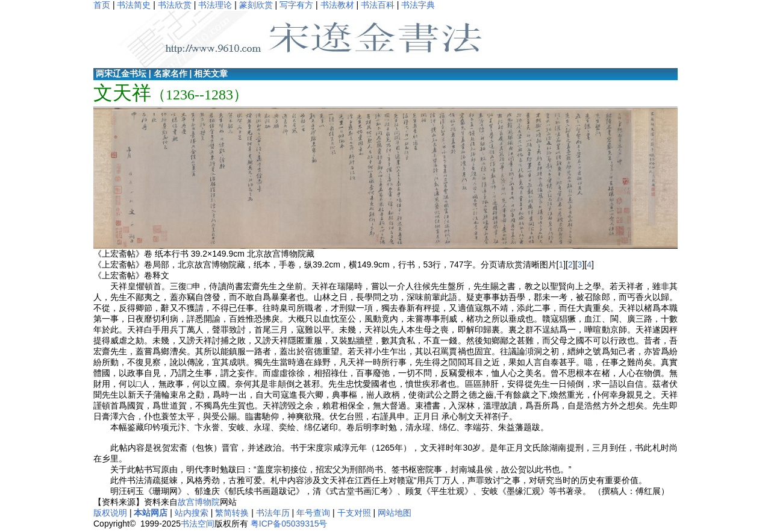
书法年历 (273, 513)
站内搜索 (192, 513)
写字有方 (296, 5)
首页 (102, 5)
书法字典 (418, 5)
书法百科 (378, 5)
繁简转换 (232, 513)
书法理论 (215, 5)
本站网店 (151, 513)
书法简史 (134, 5)
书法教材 (337, 5)
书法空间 (198, 524)
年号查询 (313, 513)
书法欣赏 (175, 5)
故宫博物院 (199, 502)
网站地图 (395, 513)
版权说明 (110, 513)
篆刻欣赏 (256, 5)
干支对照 (354, 513)
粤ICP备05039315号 (289, 524)
